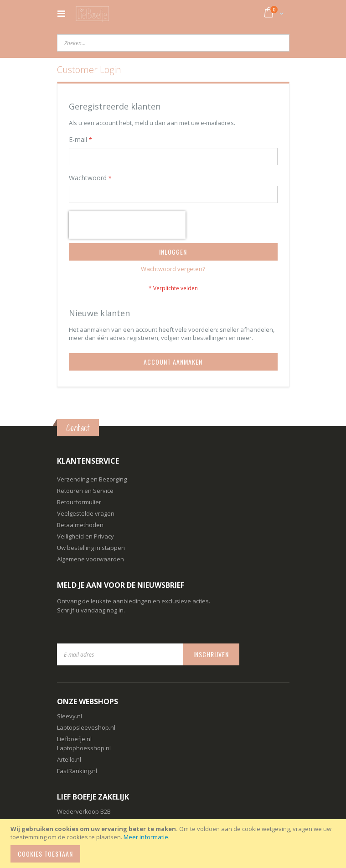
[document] (174, 844)
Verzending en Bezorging (92, 479)
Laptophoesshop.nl (84, 748)
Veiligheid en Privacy (85, 536)
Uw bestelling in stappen (91, 548)
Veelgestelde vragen (86, 513)
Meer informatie (146, 837)
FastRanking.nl (77, 771)
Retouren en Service (85, 491)
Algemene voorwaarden (90, 559)
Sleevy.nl (70, 716)
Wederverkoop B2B (84, 811)
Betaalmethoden (80, 525)
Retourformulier (79, 502)
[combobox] (173, 43)
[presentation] (127, 225)
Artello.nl (69, 759)
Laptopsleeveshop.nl (86, 727)
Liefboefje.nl (74, 739)
